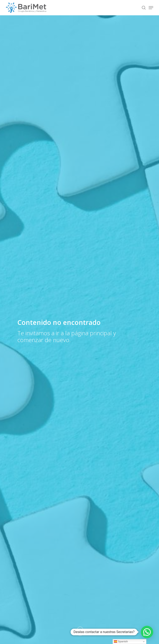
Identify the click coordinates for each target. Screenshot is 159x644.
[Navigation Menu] (151, 8)
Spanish (121, 642)
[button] (147, 632)
